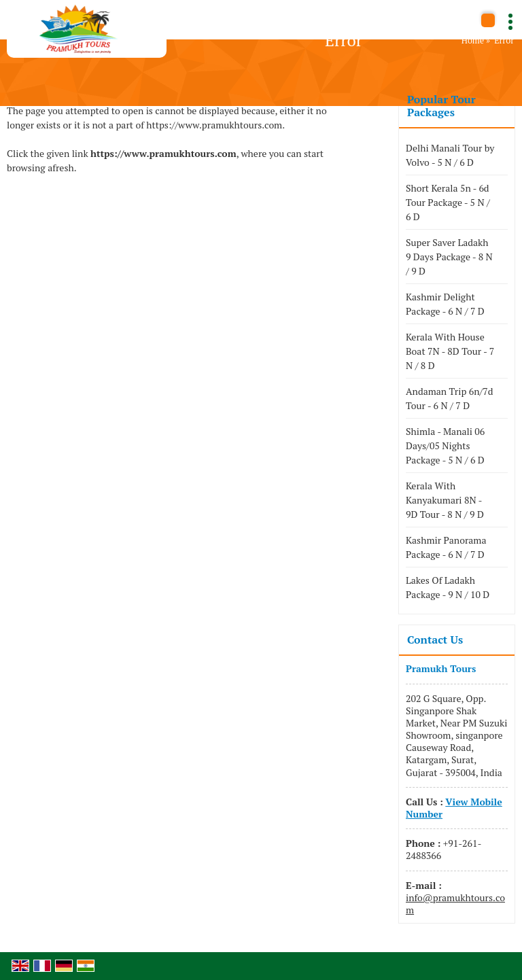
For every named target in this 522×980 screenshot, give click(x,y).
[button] (454, 808)
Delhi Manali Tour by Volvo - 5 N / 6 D (450, 155)
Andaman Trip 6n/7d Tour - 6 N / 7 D (450, 398)
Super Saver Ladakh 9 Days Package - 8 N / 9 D (449, 257)
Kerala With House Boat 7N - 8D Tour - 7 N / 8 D (450, 351)
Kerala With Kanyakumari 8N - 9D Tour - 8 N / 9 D (445, 500)
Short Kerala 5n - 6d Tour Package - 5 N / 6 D (448, 202)
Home (473, 40)
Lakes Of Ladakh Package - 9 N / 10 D (448, 587)
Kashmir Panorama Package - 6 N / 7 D (446, 547)
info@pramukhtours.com (455, 904)
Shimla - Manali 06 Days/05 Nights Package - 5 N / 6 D (445, 445)
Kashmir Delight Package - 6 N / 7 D (445, 304)
